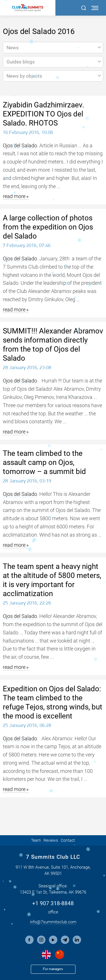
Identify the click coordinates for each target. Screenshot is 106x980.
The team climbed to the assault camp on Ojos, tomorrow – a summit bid (44, 462)
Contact (68, 840)
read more (14, 196)
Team (36, 840)
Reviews (51, 840)
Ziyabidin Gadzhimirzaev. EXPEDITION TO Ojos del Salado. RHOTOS (44, 114)
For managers (53, 969)
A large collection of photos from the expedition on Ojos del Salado (48, 227)
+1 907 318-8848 (53, 903)
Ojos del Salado (20, 145)
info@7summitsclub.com (53, 922)
